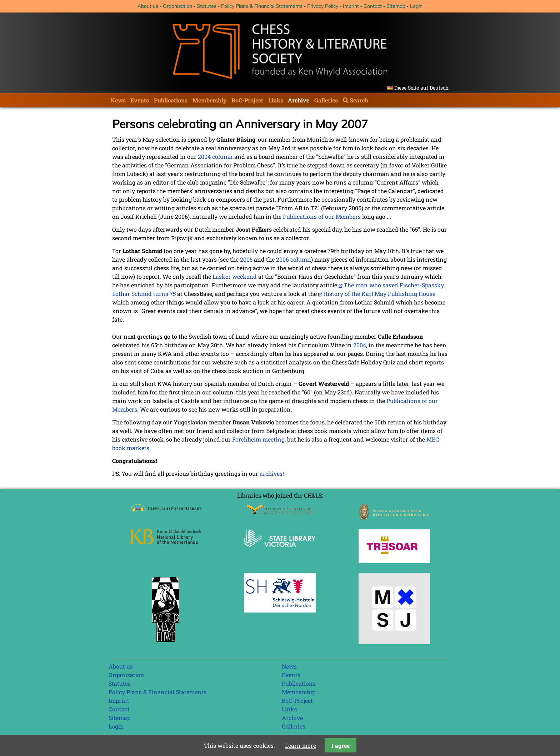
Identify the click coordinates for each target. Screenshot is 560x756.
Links (276, 100)
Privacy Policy (323, 6)
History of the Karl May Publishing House (379, 294)
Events (140, 100)
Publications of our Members (322, 216)
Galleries (326, 100)
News (118, 100)
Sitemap (396, 6)
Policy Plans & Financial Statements (262, 6)
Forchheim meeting (258, 439)
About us (148, 6)
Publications (171, 100)
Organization (177, 6)
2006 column (294, 259)
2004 (360, 345)
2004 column (215, 157)
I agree (341, 745)
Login (416, 6)
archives (271, 473)
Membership (210, 100)
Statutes (207, 6)
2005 (246, 259)
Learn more (301, 745)
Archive (299, 100)
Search (359, 100)
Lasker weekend (235, 276)
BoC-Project (247, 100)
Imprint (351, 6)
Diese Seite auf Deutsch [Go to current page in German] (421, 88)
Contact (373, 6)
